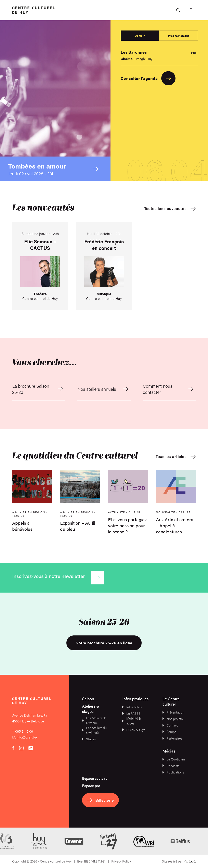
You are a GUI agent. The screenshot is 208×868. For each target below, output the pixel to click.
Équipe (169, 732)
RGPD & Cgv (134, 730)
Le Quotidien (174, 759)
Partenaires (172, 738)
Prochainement (179, 36)
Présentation (173, 712)
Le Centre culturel (171, 701)
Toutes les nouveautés (170, 208)
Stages (89, 739)
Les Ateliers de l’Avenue (94, 720)
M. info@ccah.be (24, 737)
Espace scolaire (95, 778)
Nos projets (173, 719)
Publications (173, 772)
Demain (140, 36)
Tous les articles (176, 456)
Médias (169, 751)
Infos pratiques (135, 699)
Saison (88, 699)
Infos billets (132, 707)
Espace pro (91, 786)
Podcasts (171, 766)
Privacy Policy (121, 861)
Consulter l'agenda (148, 78)
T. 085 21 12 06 (23, 731)
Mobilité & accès (132, 721)
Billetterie (100, 800)
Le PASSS (131, 713)
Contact (170, 725)
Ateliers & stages (91, 709)
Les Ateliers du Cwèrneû (94, 730)
